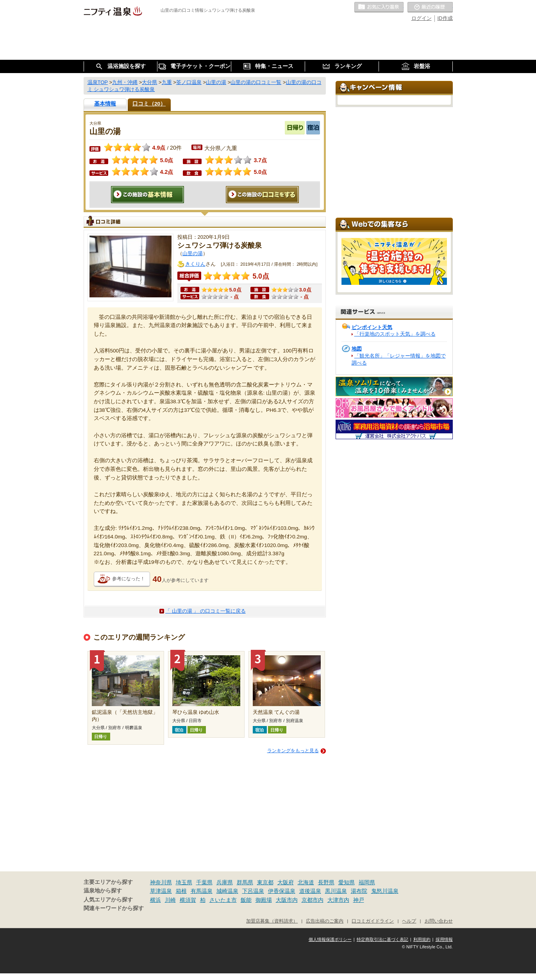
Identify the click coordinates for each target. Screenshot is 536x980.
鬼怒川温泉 (385, 891)
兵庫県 (225, 882)
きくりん (195, 264)
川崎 (170, 900)
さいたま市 (223, 900)
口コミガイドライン (373, 921)
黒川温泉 (336, 891)
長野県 (326, 882)
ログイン (422, 18)
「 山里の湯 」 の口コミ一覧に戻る (205, 611)
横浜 (155, 900)
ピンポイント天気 (372, 327)
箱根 (181, 891)
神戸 (359, 900)
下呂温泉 (253, 891)
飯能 (246, 900)
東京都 (265, 882)
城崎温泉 (227, 891)
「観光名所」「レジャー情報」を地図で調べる (399, 359)
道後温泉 (310, 891)
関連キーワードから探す (114, 908)
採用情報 (444, 939)
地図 (357, 349)
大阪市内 (287, 900)
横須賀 (188, 900)
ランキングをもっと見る (293, 751)
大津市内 (338, 900)
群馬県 (245, 882)
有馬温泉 (202, 891)
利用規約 (422, 939)
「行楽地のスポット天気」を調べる (395, 334)
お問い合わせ (439, 921)
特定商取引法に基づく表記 (382, 939)
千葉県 (204, 882)
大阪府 (286, 882)
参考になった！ (129, 579)
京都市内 (313, 900)
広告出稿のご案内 (325, 921)
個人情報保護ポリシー (330, 939)
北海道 (306, 882)
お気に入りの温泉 (379, 7)
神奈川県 (161, 882)
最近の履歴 (430, 7)
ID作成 (445, 18)
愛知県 (347, 882)
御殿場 (264, 900)
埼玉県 (184, 882)
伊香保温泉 (282, 891)
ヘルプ (409, 921)
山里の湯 (193, 253)
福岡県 (367, 882)
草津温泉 (161, 891)
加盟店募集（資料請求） (272, 921)
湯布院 (359, 891)
